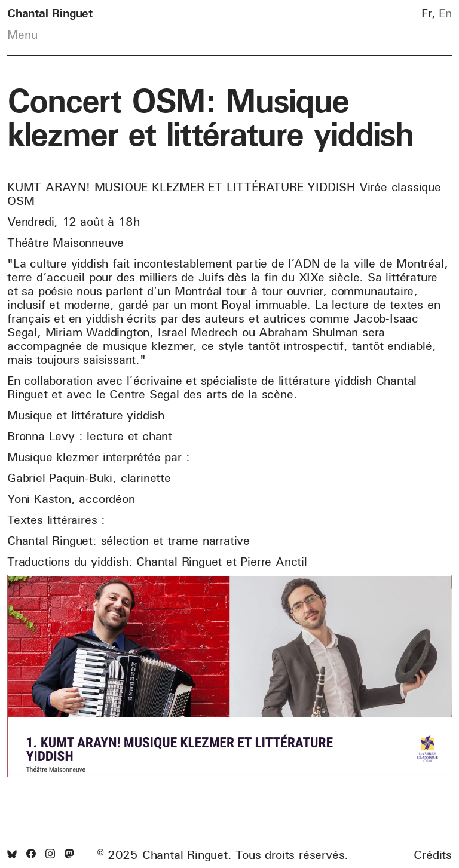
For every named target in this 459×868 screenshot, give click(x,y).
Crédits (433, 855)
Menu (22, 35)
